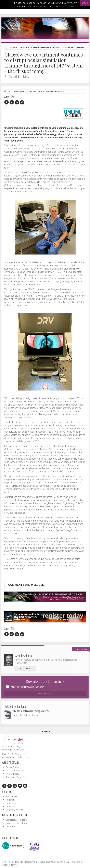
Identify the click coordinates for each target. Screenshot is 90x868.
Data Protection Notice (17, 771)
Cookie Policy (12, 767)
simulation (52, 131)
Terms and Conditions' (34, 687)
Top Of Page (45, 730)
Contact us (11, 803)
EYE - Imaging (60, 91)
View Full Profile (27, 668)
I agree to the (27, 687)
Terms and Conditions (16, 777)
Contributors (12, 806)
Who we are (12, 796)
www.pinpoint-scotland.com (16, 757)
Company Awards (14, 810)
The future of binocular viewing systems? (31, 711)
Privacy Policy (12, 774)
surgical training (73, 134)
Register (10, 800)
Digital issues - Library (16, 820)
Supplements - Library (16, 823)
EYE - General (47, 91)
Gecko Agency (9, 865)
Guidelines (11, 827)
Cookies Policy (66, 6)
